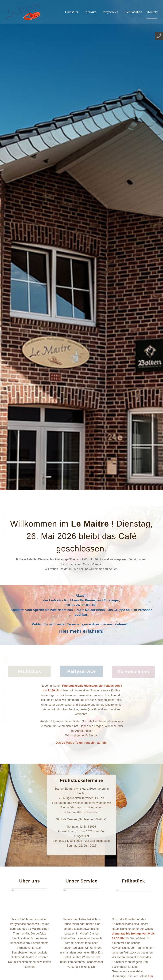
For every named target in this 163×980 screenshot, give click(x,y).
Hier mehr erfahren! (82, 631)
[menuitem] (71, 12)
